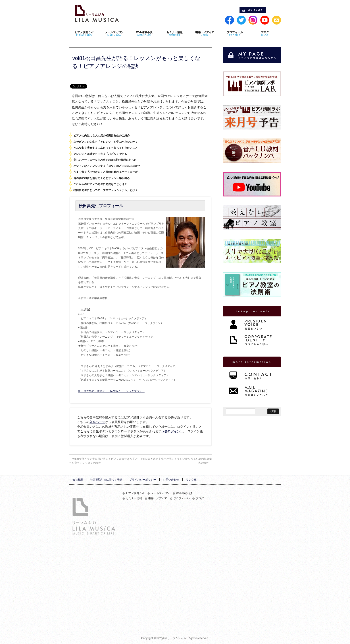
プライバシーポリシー (143, 480)
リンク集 (191, 480)
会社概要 (78, 480)
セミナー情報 (134, 498)
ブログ (200, 498)
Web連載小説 (184, 493)
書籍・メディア (158, 498)
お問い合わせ (171, 480)
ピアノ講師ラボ (135, 493)
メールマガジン (160, 493)
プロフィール (181, 498)
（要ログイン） (172, 431)
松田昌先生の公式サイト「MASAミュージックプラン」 (111, 391)
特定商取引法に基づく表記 (106, 480)
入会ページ (97, 422)
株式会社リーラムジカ (170, 638)
